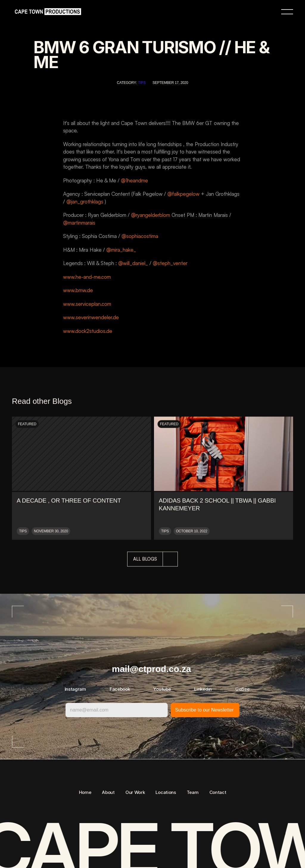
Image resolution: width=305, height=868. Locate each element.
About (108, 792)
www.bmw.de (78, 290)
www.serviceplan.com (87, 304)
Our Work (135, 792)
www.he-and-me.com (87, 277)
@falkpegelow (183, 194)
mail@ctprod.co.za (152, 669)
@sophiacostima (140, 236)
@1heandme (134, 180)
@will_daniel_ (133, 263)
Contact (218, 792)
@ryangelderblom (151, 215)
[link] (46, 12)
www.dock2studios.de (88, 331)
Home (85, 792)
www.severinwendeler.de (91, 317)
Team (193, 792)
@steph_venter (170, 263)
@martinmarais (79, 223)
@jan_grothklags (85, 202)
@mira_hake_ (121, 250)
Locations (166, 792)
